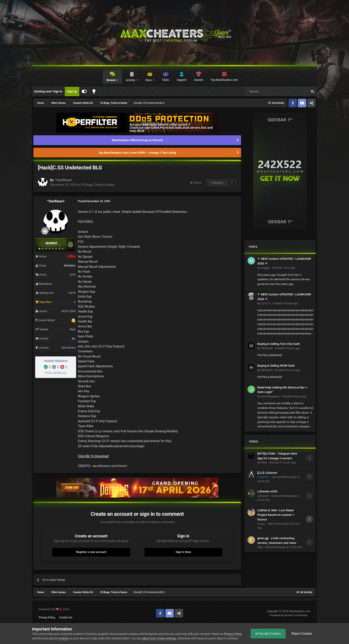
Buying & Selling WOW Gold (276, 366)
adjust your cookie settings (159, 638)
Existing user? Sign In (48, 91)
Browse (111, 80)
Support (182, 80)
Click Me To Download (93, 456)
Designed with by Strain (54, 609)
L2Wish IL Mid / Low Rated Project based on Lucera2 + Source (276, 515)
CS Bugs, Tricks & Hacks (98, 185)
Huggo (265, 268)
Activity (131, 80)
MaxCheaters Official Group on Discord (137, 140)
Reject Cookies (302, 634)
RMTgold (267, 348)
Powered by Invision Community (289, 615)
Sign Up (72, 91)
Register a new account (91, 552)
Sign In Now (183, 552)
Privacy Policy (47, 618)
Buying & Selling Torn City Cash (278, 344)
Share (196, 183)
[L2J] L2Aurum (267, 473)
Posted (284, 268)
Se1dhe (262, 462)
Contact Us (66, 618)
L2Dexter (263, 496)
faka (260, 547)
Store (149, 80)
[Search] (266, 91)
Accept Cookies (268, 634)
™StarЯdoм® (63, 180)
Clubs (166, 80)
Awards (199, 80)
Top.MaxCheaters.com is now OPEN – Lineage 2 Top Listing (137, 153)
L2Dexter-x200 (267, 491)
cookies (64, 638)
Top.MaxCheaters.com (224, 80)
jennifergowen (270, 396)
